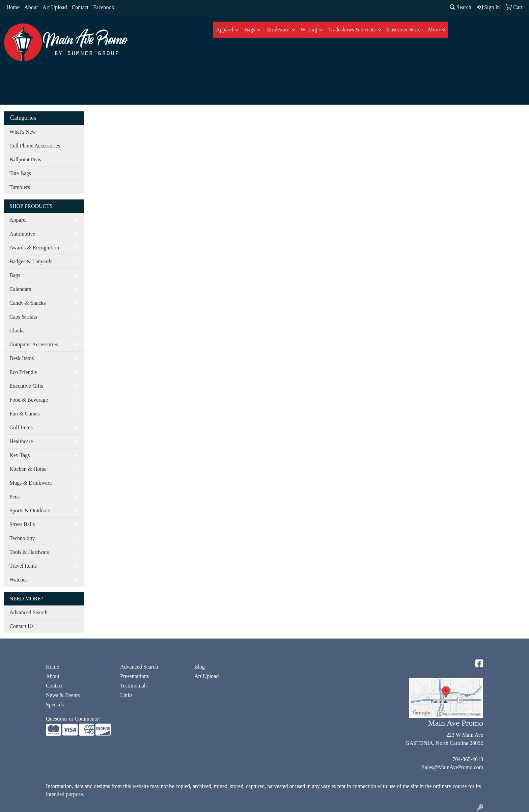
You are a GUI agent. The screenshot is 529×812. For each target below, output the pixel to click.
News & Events (63, 695)
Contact (80, 7)
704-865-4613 (468, 759)
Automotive (22, 234)
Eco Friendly (23, 372)
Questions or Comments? (73, 719)
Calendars (20, 289)
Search (461, 7)
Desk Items (22, 358)
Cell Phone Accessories (35, 146)
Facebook (104, 7)
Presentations (134, 676)
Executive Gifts (26, 386)
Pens (15, 497)
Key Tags (20, 455)
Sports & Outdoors (30, 510)
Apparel (225, 30)
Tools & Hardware (30, 552)
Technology (22, 538)
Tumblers (20, 187)
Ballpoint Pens (25, 159)
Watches (19, 580)
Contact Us (22, 626)
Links (126, 695)
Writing (309, 30)
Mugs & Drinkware (31, 483)
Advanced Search (28, 612)
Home (13, 7)
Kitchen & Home (28, 469)
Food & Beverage (29, 400)
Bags (250, 30)
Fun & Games (25, 414)
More (434, 30)
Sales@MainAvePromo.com (452, 767)
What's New (23, 132)
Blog (200, 667)
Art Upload (55, 7)
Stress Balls (22, 524)
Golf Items (21, 427)
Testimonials (134, 686)
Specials (55, 705)
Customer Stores (405, 30)
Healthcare (21, 441)
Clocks (17, 331)
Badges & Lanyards (31, 261)
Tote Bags (20, 173)
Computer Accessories (34, 344)
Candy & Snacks (28, 303)
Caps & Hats (23, 317)
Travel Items (23, 566)
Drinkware (278, 30)
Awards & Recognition (34, 248)
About (31, 7)
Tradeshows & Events (352, 30)
